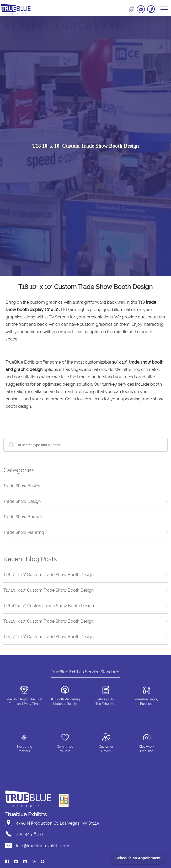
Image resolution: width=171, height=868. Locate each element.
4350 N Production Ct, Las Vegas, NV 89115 (58, 823)
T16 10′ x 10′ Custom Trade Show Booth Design (49, 606)
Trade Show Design (22, 501)
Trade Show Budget (23, 517)
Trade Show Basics (22, 486)
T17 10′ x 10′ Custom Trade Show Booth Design (49, 590)
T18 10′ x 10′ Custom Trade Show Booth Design (49, 575)
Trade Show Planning (24, 532)
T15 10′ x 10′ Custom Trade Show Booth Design (49, 621)
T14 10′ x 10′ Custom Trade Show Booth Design (49, 637)
